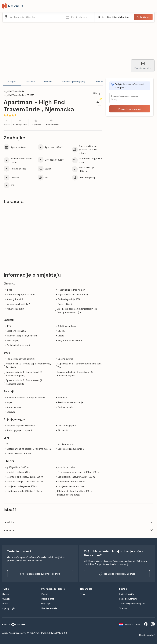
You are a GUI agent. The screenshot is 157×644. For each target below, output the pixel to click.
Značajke (30, 81)
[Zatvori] (152, 6)
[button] (79, 17)
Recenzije (101, 81)
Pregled (12, 81)
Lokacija (48, 81)
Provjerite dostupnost (130, 109)
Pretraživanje (143, 17)
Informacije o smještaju (74, 81)
